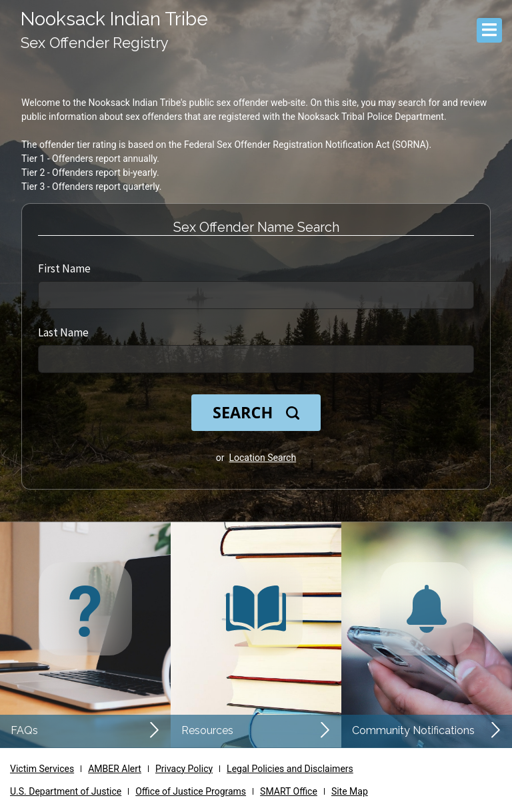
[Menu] (489, 30)
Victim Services (42, 769)
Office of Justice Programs (191, 791)
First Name (64, 268)
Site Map (350, 791)
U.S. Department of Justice (66, 791)
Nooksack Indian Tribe (114, 19)
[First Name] (256, 295)
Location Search (263, 458)
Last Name (63, 332)
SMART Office (289, 791)
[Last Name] (256, 359)
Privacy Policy (184, 769)
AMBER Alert (115, 769)
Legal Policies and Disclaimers (290, 769)
